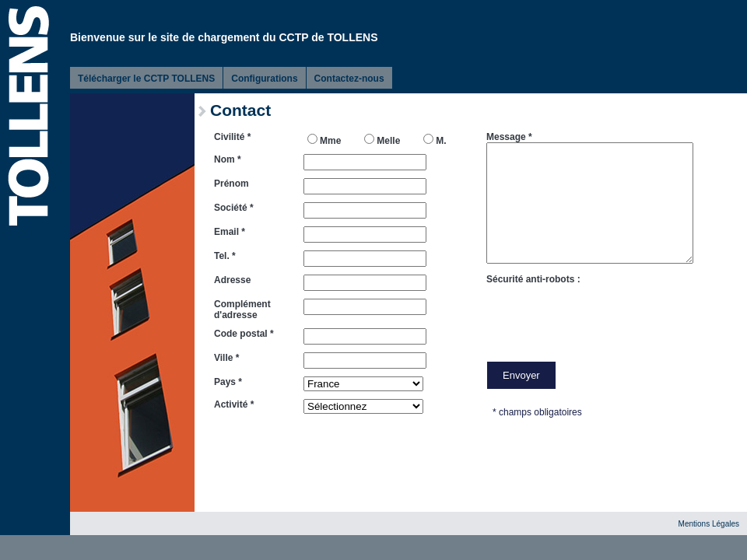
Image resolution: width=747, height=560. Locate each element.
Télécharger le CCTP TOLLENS (146, 79)
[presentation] (605, 315)
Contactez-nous (349, 79)
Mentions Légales (709, 524)
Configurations (264, 79)
